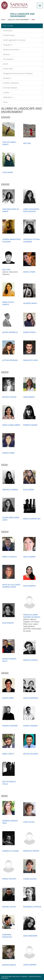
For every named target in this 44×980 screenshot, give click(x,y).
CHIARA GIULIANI (30, 879)
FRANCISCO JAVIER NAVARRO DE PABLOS (32, 616)
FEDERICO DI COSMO (11, 851)
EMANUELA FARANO (31, 851)
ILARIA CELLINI (29, 822)
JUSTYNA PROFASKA (10, 360)
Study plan (8, 45)
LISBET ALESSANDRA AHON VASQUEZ (31, 210)
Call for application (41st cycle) (14, 40)
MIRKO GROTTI (8, 754)
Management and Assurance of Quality (18, 73)
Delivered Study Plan (11, 50)
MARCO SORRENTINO (32, 519)
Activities (7, 78)
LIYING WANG (8, 172)
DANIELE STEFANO (30, 660)
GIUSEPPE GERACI (30, 303)
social (5, 102)
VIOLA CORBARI (29, 557)
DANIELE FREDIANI (30, 726)
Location (6, 92)
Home (3, 20)
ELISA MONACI (8, 623)
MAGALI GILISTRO (9, 879)
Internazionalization (10, 88)
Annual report (8, 69)
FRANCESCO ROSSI (31, 360)
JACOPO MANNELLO (10, 332)
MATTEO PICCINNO (31, 754)
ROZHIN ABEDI (8, 698)
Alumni (6, 64)
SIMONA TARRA (8, 453)
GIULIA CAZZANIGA (31, 698)
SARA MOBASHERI (30, 936)
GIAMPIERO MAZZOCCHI (7, 936)
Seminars (6, 54)
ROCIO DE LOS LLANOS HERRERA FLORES (11, 586)
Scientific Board (9, 35)
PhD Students (8, 59)
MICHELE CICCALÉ (9, 397)
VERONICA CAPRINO (10, 490)
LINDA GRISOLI (29, 397)
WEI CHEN (6, 270)
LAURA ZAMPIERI (30, 965)
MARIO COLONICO (10, 557)
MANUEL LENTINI (9, 907)
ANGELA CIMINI (29, 272)
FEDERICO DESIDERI (10, 726)
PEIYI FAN (27, 143)
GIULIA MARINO (29, 586)
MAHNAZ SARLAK (9, 965)
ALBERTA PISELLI (30, 332)
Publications (8, 97)
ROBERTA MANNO (30, 425)
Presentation (8, 31)
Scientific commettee (11, 83)
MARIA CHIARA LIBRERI (11, 425)
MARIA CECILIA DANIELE (8, 303)
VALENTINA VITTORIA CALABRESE (31, 240)
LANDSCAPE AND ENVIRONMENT (18, 20)
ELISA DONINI (29, 490)
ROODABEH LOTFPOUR (32, 907)
